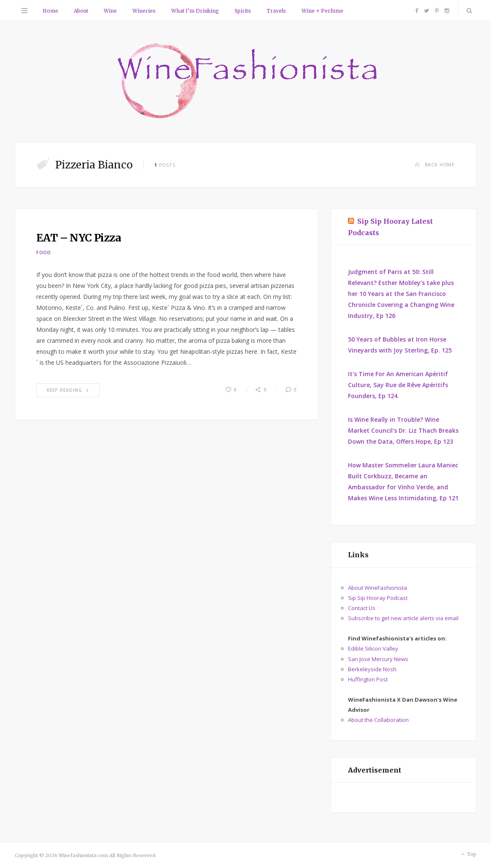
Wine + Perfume (322, 11)
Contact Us (362, 608)
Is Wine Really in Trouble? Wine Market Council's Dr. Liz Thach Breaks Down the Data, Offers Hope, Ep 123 (403, 430)
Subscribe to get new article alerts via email (403, 618)
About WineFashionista (378, 588)
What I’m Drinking (195, 11)
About (81, 11)
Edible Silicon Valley (373, 648)
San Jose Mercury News (378, 659)
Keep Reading (68, 390)
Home (50, 11)
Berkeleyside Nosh (372, 669)
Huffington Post (368, 679)
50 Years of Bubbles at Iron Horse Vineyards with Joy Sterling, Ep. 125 (400, 345)
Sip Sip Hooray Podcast (378, 598)
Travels (276, 11)
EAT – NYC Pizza (79, 238)
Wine (110, 11)
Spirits (243, 11)
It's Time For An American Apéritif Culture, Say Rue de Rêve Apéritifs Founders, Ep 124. (398, 385)
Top (468, 854)
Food (44, 252)
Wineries (144, 11)
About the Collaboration (378, 720)
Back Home (434, 164)
